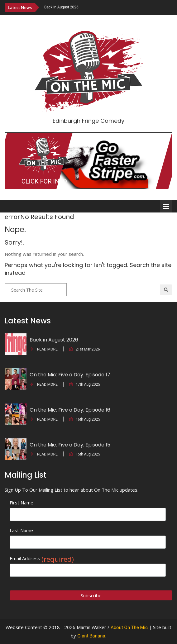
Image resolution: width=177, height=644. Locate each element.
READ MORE (44, 349)
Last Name (21, 530)
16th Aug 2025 (85, 419)
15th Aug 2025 (85, 454)
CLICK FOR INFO (44, 181)
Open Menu (166, 206)
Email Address (42, 558)
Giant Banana (91, 636)
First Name (22, 503)
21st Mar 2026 (85, 349)
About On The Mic (129, 627)
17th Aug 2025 (85, 384)
